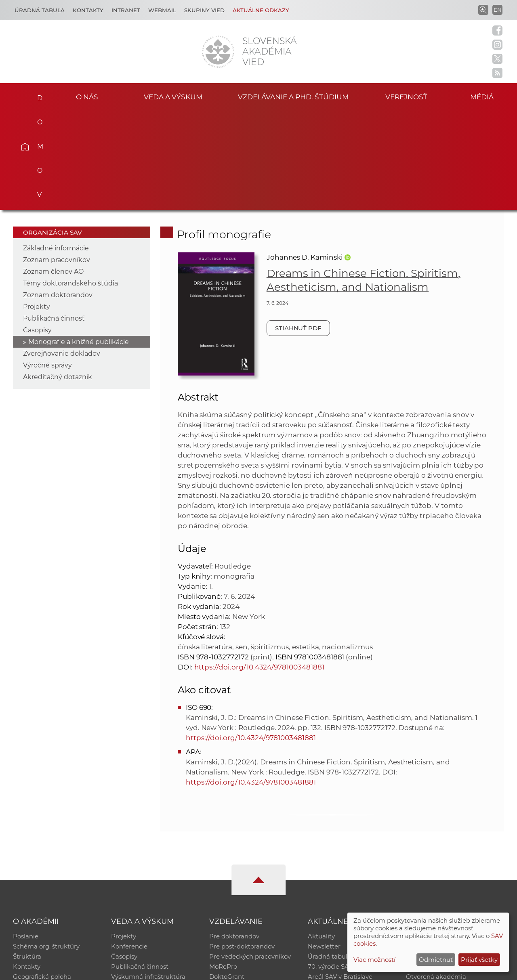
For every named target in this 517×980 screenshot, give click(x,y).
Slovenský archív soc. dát (443, 847)
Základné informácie (56, 148)
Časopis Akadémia (434, 868)
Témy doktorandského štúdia (70, 183)
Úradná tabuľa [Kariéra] (40, 10)
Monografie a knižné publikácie (79, 242)
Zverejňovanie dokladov (62, 253)
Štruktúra (27, 857)
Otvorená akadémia (436, 878)
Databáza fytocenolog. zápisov (451, 857)
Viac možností (374, 960)
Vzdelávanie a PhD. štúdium (293, 96)
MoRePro (223, 868)
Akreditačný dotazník (58, 277)
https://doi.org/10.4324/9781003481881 (259, 567)
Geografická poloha (42, 878)
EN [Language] (498, 10)
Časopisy (37, 230)
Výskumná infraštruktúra (148, 878)
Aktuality (321, 836)
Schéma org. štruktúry (46, 847)
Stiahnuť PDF (298, 228)
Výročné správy (47, 265)
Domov (37, 95)
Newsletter (324, 847)
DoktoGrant (227, 878)
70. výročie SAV (330, 868)
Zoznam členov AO (53, 171)
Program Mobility (235, 889)
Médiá (484, 96)
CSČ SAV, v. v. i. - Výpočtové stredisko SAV (133, 970)
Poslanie (26, 836)
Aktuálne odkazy (261, 10)
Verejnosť (406, 96)
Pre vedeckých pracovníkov (250, 857)
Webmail (162, 10)
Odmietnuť (436, 960)
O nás (87, 96)
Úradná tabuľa (329, 857)
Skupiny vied (204, 10)
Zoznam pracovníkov (57, 160)
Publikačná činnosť (54, 218)
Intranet (126, 10)
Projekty (37, 207)
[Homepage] (218, 52)
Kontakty (88, 10)
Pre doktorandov (234, 836)
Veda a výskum (173, 96)
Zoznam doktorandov (58, 195)
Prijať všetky (479, 960)
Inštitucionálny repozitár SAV (449, 836)
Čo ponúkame (329, 889)
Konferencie (129, 847)
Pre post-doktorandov (242, 847)
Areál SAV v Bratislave (340, 878)
